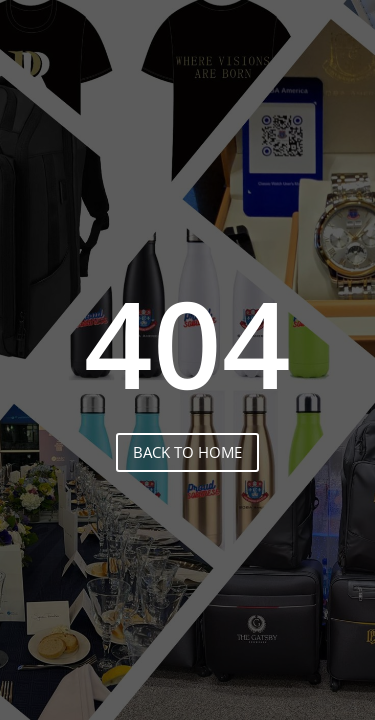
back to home (187, 452)
